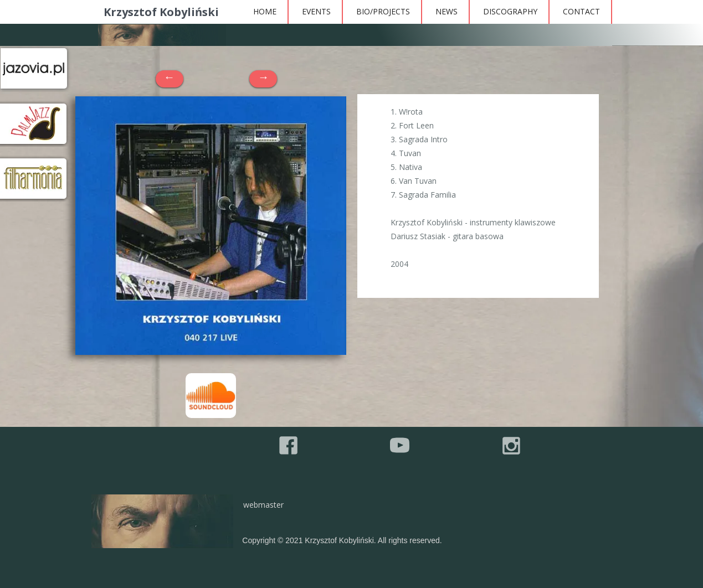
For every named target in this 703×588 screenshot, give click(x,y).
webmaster (263, 505)
